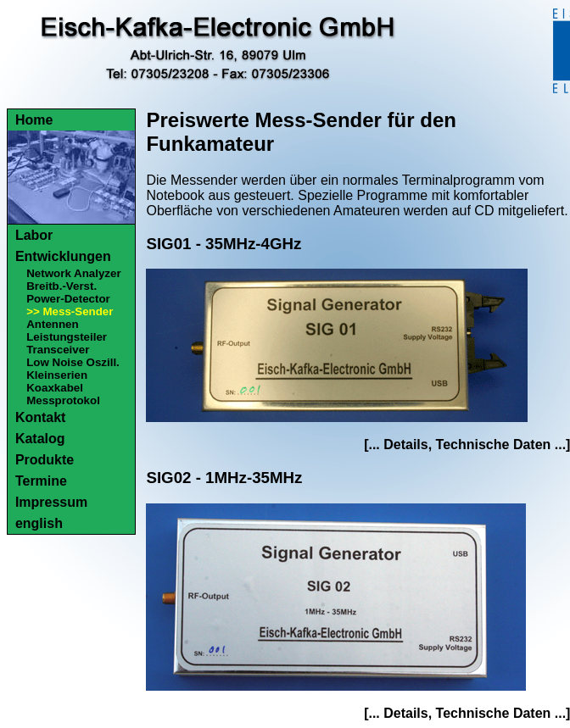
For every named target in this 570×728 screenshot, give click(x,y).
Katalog (40, 439)
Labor (34, 235)
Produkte (45, 460)
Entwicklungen (63, 256)
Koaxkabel (55, 388)
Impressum (51, 502)
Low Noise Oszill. (73, 362)
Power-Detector (68, 299)
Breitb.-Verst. (61, 286)
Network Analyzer (73, 273)
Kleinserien (57, 375)
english (39, 523)
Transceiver (58, 350)
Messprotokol (63, 400)
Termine (41, 481)
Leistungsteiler (67, 337)
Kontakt (41, 417)
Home (34, 120)
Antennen (52, 324)
